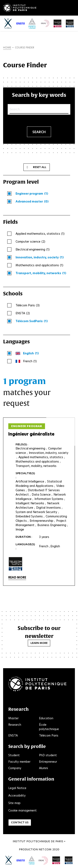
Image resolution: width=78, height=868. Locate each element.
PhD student (48, 755)
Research (15, 725)
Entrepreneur (48, 762)
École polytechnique (49, 727)
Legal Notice (17, 788)
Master (13, 718)
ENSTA (13, 735)
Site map (14, 803)
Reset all (40, 167)
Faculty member (19, 762)
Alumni (43, 768)
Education (46, 718)
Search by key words (39, 95)
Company (15, 768)
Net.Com (45, 849)
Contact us (20, 822)
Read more (17, 577)
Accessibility (17, 796)
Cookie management (23, 810)
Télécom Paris (49, 735)
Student (14, 755)
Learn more (39, 643)
